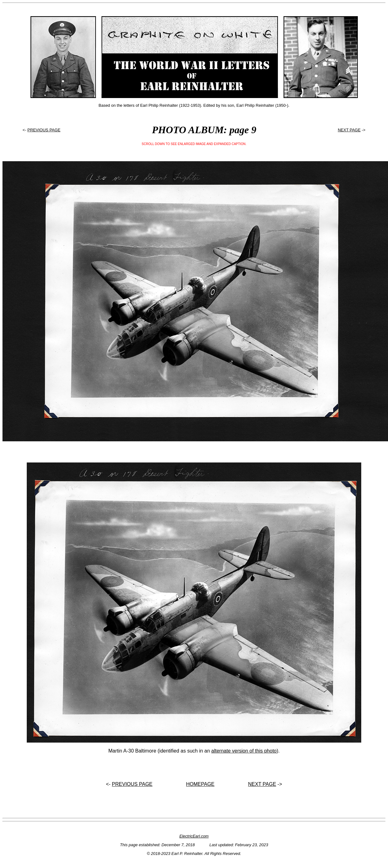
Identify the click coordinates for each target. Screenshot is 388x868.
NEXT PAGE (349, 130)
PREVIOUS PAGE (44, 130)
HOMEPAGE (200, 784)
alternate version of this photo (244, 751)
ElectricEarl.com (194, 836)
